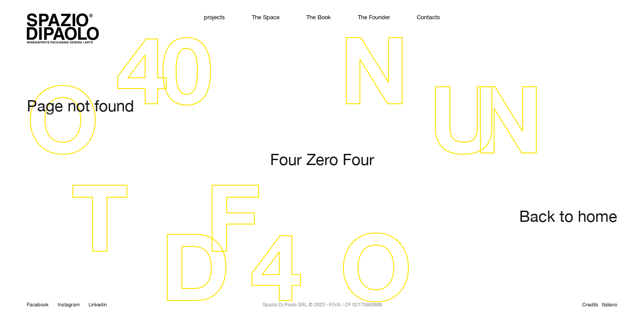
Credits (590, 305)
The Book (319, 18)
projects (214, 18)
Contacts (428, 18)
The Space (266, 18)
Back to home (568, 217)
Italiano (610, 305)
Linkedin (98, 305)
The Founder (374, 18)
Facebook (38, 305)
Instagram (69, 305)
